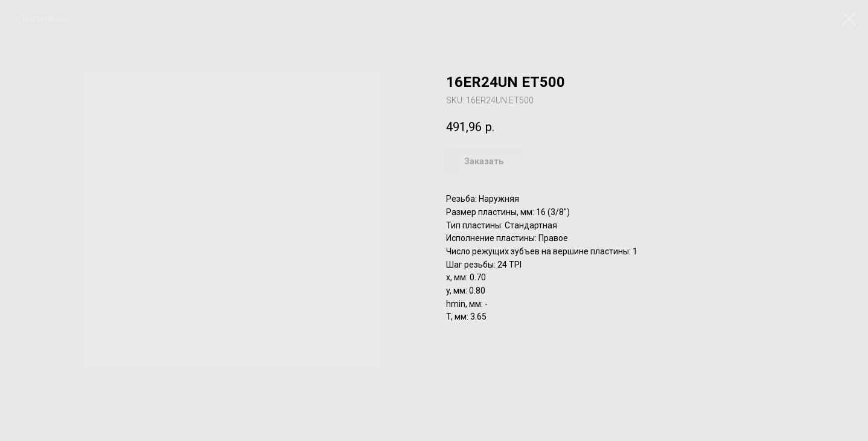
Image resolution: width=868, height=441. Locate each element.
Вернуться (44, 18)
